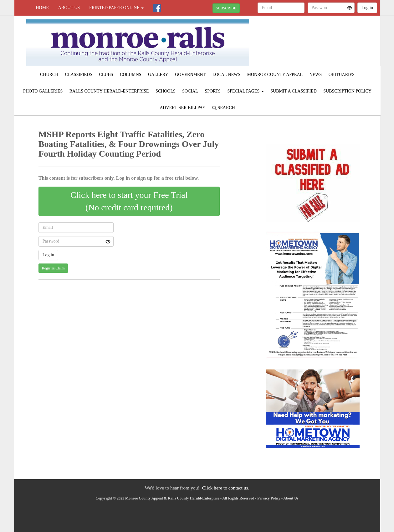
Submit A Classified (294, 91)
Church (49, 75)
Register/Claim (53, 268)
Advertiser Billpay (182, 108)
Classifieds (79, 75)
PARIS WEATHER (323, 38)
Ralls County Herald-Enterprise (109, 91)
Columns (130, 75)
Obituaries (342, 75)
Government (190, 75)
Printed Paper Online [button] (116, 8)
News (316, 75)
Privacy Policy (269, 498)
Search (224, 108)
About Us (69, 8)
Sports (213, 91)
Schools (166, 91)
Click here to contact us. (225, 488)
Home (42, 8)
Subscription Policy (347, 91)
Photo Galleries (43, 91)
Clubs (106, 75)
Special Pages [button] (245, 91)
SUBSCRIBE (226, 8)
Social (190, 91)
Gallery (158, 75)
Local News (226, 75)
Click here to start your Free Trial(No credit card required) (129, 201)
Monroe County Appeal (275, 75)
